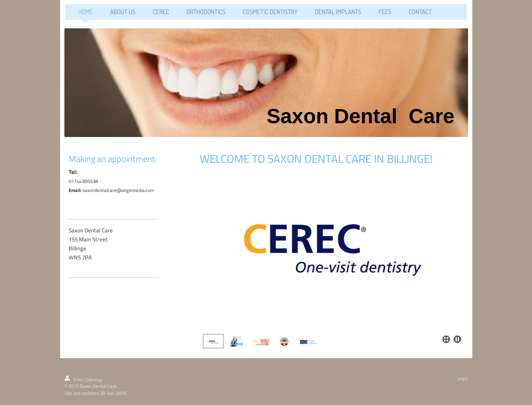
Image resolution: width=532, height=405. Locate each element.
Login (463, 378)
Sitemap (94, 380)
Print (74, 380)
